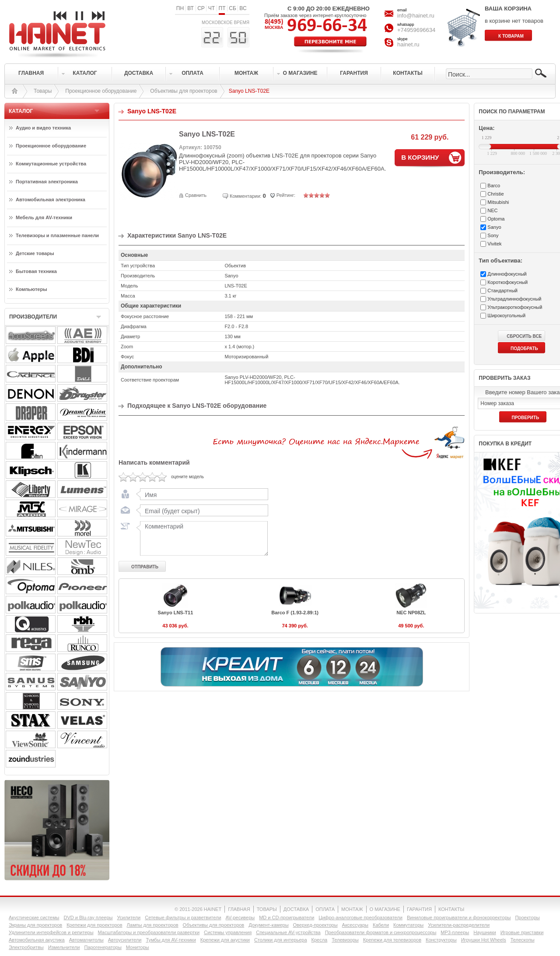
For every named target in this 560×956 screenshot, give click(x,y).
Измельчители (64, 947)
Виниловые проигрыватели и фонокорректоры (459, 917)
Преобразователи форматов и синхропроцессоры (381, 932)
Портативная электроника (47, 182)
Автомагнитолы (86, 940)
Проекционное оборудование (101, 91)
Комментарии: (245, 196)
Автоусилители (125, 940)
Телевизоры (345, 940)
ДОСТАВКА (296, 909)
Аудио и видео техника (43, 128)
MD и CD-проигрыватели (287, 917)
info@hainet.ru (416, 16)
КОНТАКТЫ (451, 909)
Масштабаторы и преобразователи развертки (149, 932)
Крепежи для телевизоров (392, 940)
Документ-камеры (268, 925)
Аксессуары (355, 925)
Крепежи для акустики (225, 940)
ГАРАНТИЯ (419, 909)
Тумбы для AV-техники (171, 940)
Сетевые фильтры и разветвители (183, 917)
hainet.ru (408, 44)
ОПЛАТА (325, 909)
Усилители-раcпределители (459, 925)
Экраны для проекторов (35, 925)
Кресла (320, 940)
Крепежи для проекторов (94, 925)
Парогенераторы (103, 947)
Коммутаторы (408, 925)
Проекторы (527, 917)
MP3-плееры (455, 932)
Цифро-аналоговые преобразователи (360, 917)
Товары (43, 91)
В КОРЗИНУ (420, 157)
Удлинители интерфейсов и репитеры (51, 932)
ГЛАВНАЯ (239, 909)
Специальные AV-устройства (288, 932)
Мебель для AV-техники (44, 217)
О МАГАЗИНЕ (385, 909)
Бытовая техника (36, 271)
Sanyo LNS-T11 (176, 613)
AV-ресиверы (240, 917)
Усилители (129, 917)
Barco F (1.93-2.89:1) (295, 613)
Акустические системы (34, 917)
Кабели (381, 925)
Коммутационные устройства (51, 164)
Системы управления (228, 932)
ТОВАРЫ (267, 909)
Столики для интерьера (281, 940)
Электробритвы (26, 947)
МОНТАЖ (352, 909)
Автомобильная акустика (37, 940)
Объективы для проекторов (184, 91)
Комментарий (202, 538)
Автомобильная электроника (51, 200)
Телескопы (523, 940)
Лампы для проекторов (153, 925)
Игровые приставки (522, 932)
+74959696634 (416, 30)
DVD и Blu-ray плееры (88, 917)
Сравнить (196, 195)
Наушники (485, 932)
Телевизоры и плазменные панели (57, 235)
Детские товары (35, 253)
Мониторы (138, 947)
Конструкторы (441, 940)
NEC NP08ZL (411, 613)
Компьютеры (31, 289)
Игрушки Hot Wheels (484, 940)
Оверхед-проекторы (315, 925)
